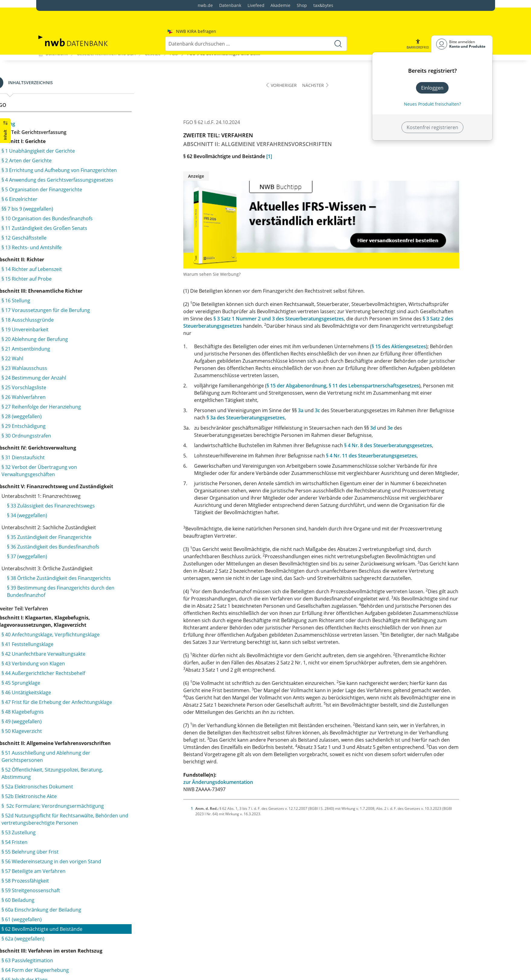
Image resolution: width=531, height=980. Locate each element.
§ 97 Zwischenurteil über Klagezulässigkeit (96, 573)
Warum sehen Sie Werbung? (246, 274)
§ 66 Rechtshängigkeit (73, 165)
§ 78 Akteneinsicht (69, 313)
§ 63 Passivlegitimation (74, 136)
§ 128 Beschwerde (74, 935)
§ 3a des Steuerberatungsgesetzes (279, 417)
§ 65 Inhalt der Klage (72, 156)
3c (351, 410)
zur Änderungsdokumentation (252, 782)
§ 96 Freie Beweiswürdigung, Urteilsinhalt (95, 564)
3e (424, 428)
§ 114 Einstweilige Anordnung (82, 735)
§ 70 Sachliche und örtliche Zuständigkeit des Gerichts (100, 215)
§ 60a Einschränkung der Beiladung (88, 86)
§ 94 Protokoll (64, 523)
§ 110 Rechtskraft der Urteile (81, 706)
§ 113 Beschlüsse (68, 725)
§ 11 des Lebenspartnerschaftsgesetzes (408, 385)
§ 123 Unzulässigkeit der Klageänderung (99, 851)
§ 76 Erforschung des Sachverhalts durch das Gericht (100, 280)
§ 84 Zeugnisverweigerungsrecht (85, 397)
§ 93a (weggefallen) (70, 513)
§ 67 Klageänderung (71, 175)
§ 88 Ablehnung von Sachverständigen (92, 436)
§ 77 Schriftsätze (67, 293)
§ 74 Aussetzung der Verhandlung (87, 257)
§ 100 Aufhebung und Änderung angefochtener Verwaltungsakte (102, 606)
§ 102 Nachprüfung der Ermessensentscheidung (103, 629)
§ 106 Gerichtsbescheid (75, 667)
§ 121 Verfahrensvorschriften (87, 832)
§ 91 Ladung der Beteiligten (79, 474)
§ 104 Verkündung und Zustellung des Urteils (100, 648)
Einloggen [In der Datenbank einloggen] (432, 72)
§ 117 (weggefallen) (75, 793)
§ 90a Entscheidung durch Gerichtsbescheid (99, 465)
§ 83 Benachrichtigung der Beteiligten (91, 387)
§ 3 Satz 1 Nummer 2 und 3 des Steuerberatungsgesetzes (312, 318)
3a (334, 410)
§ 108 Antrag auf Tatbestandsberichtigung (96, 687)
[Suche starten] (338, 28)
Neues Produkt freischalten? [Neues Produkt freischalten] (432, 89)
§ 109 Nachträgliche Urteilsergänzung (91, 696)
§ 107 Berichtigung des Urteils (82, 677)
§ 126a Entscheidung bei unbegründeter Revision (100, 893)
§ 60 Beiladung (65, 76)
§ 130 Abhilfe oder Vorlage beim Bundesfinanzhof (90, 958)
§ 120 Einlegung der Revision (86, 822)
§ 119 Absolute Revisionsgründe (90, 812)
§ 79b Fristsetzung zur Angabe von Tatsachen (100, 349)
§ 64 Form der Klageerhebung (82, 146)
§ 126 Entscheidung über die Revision (96, 880)
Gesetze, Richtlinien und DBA (106, 53)
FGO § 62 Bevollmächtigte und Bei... (224, 53)
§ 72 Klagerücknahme (73, 238)
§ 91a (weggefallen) (70, 484)
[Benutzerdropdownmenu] (462, 29)
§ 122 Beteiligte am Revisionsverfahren (98, 841)
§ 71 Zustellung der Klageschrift (84, 228)
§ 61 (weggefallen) (69, 95)
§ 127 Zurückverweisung (81, 906)
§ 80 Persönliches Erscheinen (82, 358)
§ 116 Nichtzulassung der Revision (93, 783)
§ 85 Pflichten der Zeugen (77, 407)
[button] (417, 29)
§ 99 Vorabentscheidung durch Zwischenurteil (101, 593)
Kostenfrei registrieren (432, 112)
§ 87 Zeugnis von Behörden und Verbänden (98, 426)
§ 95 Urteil (60, 554)
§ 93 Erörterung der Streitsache (84, 503)
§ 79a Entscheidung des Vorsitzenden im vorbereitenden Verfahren (94, 336)
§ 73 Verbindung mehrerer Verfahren (91, 247)
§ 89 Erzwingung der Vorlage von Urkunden (98, 445)
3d (407, 428)
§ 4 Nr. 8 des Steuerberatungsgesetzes (422, 445)
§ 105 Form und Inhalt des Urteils (86, 658)
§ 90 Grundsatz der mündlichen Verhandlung (100, 455)
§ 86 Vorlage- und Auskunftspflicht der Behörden (104, 416)
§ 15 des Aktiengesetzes (433, 346)
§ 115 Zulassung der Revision (87, 774)
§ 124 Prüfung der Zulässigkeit (88, 861)
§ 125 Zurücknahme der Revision (91, 870)
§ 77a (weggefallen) (70, 303)
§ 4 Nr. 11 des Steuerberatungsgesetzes (405, 455)
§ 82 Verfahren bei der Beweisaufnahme (94, 378)
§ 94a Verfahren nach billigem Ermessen (94, 532)
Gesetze (153, 53)
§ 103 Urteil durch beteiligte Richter (89, 638)
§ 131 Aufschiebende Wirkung (88, 972)
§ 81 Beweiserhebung (73, 368)
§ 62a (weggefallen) (70, 115)
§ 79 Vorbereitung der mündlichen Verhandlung (103, 322)
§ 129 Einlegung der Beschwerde (91, 945)
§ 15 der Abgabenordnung (330, 385)
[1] (303, 156)
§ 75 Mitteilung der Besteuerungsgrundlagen (99, 267)
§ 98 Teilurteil (64, 583)
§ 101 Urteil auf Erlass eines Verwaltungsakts (99, 619)
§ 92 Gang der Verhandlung (80, 494)
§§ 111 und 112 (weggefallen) (81, 716)
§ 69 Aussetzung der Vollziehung (85, 202)
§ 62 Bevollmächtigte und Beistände (89, 105)
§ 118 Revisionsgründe (80, 803)
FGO (174, 53)
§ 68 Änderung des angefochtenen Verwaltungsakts (88, 188)
